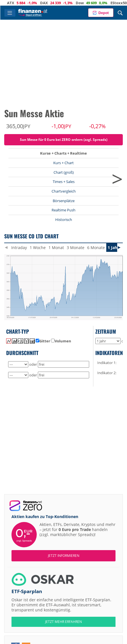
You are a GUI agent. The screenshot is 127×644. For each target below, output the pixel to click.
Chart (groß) (64, 172)
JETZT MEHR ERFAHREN (63, 622)
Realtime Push (63, 210)
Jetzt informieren (64, 556)
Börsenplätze (64, 201)
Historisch (64, 220)
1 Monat (56, 248)
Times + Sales (64, 182)
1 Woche (38, 248)
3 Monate (76, 248)
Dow (84, 3)
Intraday (19, 248)
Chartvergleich (64, 191)
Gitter (43, 341)
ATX (15, 3)
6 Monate (96, 248)
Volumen (61, 341)
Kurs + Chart (63, 163)
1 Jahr (113, 248)
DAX (48, 3)
